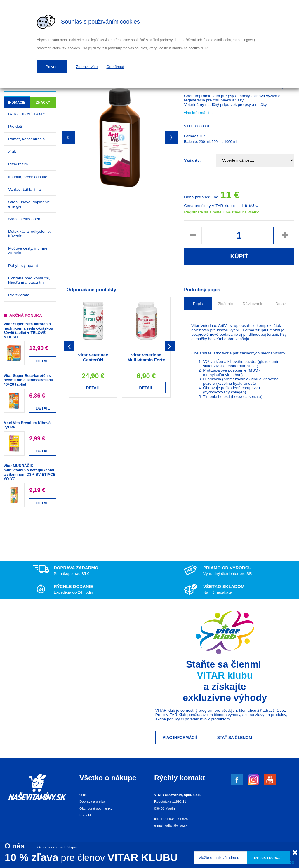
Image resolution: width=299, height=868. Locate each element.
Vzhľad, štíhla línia (24, 189)
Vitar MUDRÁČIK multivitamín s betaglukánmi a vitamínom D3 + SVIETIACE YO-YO (29, 472)
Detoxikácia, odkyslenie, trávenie (29, 234)
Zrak (12, 152)
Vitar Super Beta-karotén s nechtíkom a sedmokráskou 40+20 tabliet (28, 380)
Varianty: (192, 160)
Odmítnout (115, 67)
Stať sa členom (235, 737)
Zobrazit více (87, 67)
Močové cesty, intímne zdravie (28, 251)
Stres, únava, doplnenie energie (29, 204)
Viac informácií (180, 737)
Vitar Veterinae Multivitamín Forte (146, 357)
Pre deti (15, 126)
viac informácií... (198, 113)
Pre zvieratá (19, 295)
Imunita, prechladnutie (28, 177)
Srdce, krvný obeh (24, 219)
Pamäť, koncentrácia (26, 139)
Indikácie (17, 102)
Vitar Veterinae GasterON (93, 357)
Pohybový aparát (23, 266)
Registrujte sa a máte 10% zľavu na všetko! (222, 212)
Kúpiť (239, 256)
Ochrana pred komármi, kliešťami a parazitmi (29, 280)
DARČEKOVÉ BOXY (27, 114)
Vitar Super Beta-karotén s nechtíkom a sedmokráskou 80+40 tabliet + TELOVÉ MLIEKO (28, 330)
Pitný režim (18, 164)
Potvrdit (52, 67)
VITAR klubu (225, 675)
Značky (43, 102)
